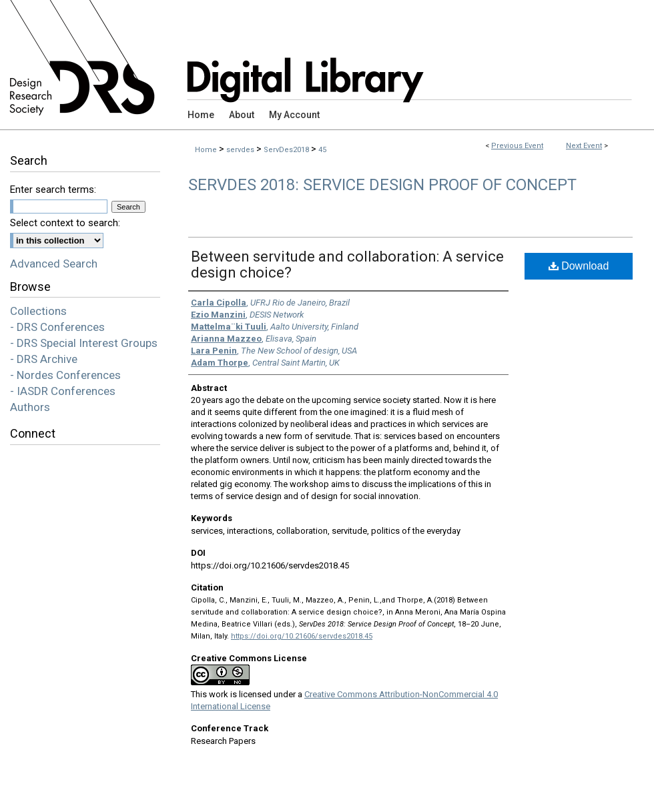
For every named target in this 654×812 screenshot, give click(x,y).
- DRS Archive (44, 359)
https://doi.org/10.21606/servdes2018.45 (302, 636)
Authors (30, 407)
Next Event (584, 146)
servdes (241, 150)
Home (206, 150)
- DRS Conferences (57, 327)
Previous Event (517, 146)
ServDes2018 (287, 150)
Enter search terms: (53, 189)
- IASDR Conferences (63, 391)
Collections (38, 311)
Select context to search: (65, 223)
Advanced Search (54, 264)
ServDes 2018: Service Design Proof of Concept (382, 185)
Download (579, 266)
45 (322, 150)
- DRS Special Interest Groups (84, 343)
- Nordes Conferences (65, 375)
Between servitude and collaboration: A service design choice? (347, 265)
